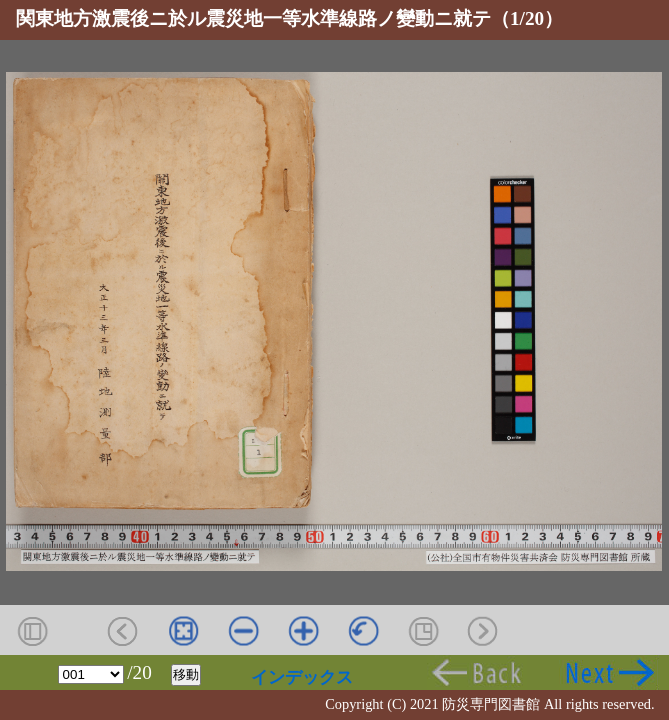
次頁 (609, 672)
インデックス (302, 677)
